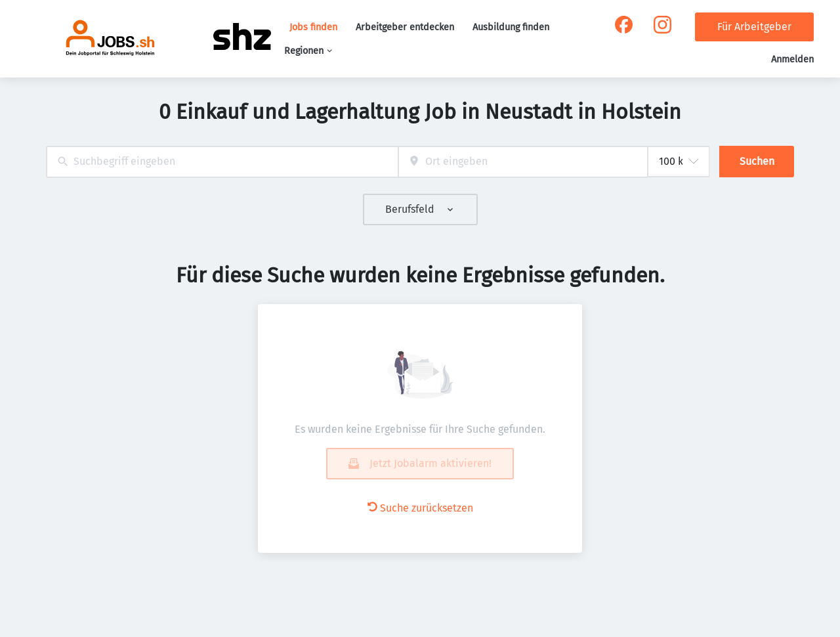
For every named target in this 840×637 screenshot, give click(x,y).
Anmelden (792, 59)
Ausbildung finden (511, 27)
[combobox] (222, 162)
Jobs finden (313, 27)
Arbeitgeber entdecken (405, 27)
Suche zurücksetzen (420, 508)
